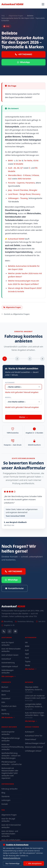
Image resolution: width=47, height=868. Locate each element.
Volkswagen (13, 198)
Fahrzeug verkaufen (10, 789)
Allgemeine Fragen (16, 16)
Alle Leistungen (8, 676)
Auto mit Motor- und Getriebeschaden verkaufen (10, 834)
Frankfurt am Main (9, 706)
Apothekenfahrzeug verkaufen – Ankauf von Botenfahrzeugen (11, 756)
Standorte (6, 796)
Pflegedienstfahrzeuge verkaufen (11, 739)
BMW (10, 160)
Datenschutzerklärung (12, 858)
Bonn (4, 695)
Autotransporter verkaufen (8, 733)
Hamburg (5, 714)
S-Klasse (35, 175)
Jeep (10, 190)
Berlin (4, 710)
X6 (37, 160)
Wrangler (33, 190)
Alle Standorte (8, 717)
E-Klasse (27, 175)
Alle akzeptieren (34, 864)
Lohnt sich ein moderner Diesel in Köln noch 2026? (35, 697)
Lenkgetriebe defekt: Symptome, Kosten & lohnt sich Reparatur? (34, 705)
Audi (10, 168)
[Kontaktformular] (15, 631)
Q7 (22, 168)
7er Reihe (28, 160)
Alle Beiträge (31, 721)
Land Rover (13, 194)
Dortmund (6, 691)
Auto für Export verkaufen (8, 644)
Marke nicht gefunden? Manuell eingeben (22, 392)
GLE (10, 179)
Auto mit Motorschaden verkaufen (11, 650)
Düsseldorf (6, 699)
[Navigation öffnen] (43, 4)
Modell (8, 397)
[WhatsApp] (10, 631)
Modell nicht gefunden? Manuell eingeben (22, 407)
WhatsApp (23, 62)
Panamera (30, 183)
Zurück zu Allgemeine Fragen (16, 314)
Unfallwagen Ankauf (33, 751)
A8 (18, 168)
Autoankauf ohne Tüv (34, 736)
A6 (15, 168)
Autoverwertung (8, 663)
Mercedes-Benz (15, 175)
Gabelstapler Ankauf (10, 666)
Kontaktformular (15, 588)
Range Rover (25, 194)
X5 (34, 160)
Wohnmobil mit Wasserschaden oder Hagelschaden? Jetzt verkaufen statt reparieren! (10, 773)
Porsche (12, 183)
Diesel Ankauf (31, 739)
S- (30, 168)
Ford (27, 658)
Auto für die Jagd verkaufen (8, 820)
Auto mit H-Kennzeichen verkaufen (11, 826)
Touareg (24, 198)
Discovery (36, 194)
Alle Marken (31, 669)
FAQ (3, 16)
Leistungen (6, 800)
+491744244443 (24, 54)
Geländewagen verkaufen (8, 671)
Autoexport (30, 732)
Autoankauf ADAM (16, 239)
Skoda (28, 665)
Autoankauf (12, 4)
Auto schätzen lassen (10, 655)
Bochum (5, 687)
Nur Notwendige (13, 863)
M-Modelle (18, 164)
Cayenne (21, 183)
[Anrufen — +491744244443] (4, 631)
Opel (27, 654)
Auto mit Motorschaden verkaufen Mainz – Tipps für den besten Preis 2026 (35, 714)
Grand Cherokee (21, 190)
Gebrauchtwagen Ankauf (35, 743)
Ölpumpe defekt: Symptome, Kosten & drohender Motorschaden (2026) (34, 688)
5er (20, 160)
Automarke (10, 382)
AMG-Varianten (24, 179)
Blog (3, 793)
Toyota (28, 661)
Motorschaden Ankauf (34, 747)
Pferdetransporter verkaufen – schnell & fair (12, 763)
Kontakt (5, 804)
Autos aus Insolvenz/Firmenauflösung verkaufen (12, 747)
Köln (3, 702)
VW (26, 642)
